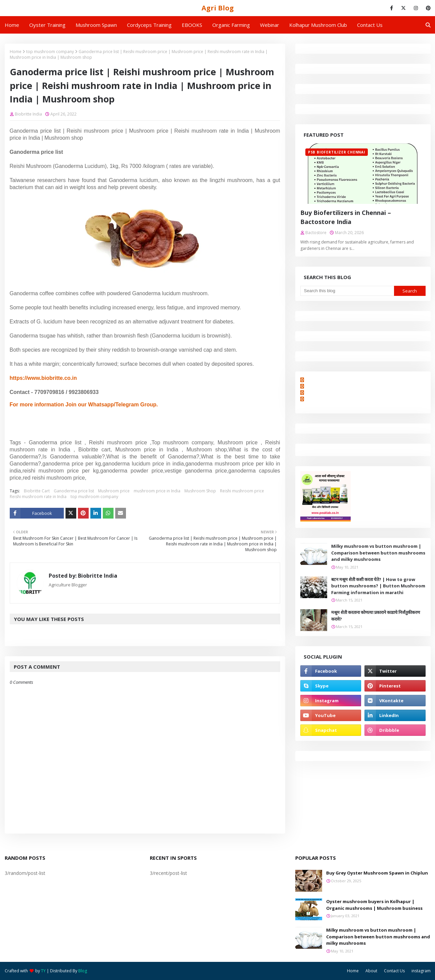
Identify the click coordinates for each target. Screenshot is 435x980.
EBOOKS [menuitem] (192, 25)
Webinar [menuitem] (270, 25)
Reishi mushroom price (242, 491)
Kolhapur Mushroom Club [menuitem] (318, 25)
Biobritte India (28, 114)
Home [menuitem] (12, 25)
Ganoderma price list (74, 491)
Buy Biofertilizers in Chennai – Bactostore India (346, 217)
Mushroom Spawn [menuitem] (96, 25)
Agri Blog (218, 8)
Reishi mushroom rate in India (38, 497)
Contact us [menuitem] (370, 25)
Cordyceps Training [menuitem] (149, 25)
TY (43, 971)
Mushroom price (114, 491)
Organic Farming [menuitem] (231, 25)
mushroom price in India (157, 491)
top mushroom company (50, 52)
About (371, 971)
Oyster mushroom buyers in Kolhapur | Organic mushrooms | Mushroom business (374, 905)
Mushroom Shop (200, 491)
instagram (421, 971)
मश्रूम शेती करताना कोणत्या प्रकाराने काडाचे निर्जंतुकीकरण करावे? (376, 616)
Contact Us (394, 971)
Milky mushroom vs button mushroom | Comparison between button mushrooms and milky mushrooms (378, 553)
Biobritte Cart (37, 491)
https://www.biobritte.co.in (43, 378)
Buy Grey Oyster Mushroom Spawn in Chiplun (377, 873)
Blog (83, 971)
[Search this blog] (347, 291)
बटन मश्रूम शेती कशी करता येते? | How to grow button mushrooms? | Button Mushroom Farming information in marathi (378, 586)
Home (16, 52)
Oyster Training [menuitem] (47, 25)
